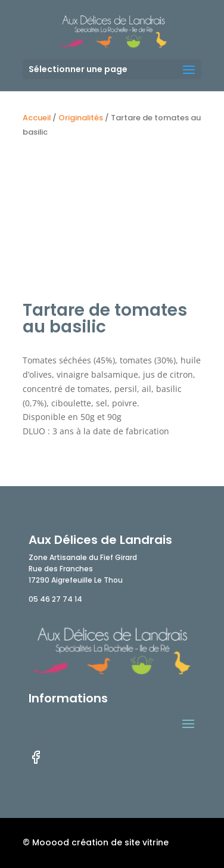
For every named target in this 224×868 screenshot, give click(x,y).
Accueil (37, 118)
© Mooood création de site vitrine (96, 842)
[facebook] (36, 762)
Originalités (81, 118)
